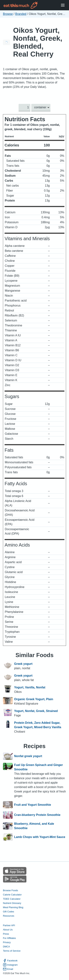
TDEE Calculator (12, 899)
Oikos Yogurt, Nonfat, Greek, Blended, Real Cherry (38, 42)
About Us (8, 930)
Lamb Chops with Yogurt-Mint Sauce (40, 837)
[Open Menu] (63, 5)
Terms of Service (12, 951)
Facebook (10, 960)
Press (6, 934)
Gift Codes (8, 911)
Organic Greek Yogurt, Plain (34, 699)
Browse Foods (10, 890)
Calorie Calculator (12, 894)
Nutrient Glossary (12, 903)
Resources (9, 916)
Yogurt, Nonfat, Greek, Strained (36, 711)
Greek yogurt (23, 664)
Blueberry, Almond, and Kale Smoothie (34, 826)
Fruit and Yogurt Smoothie (33, 805)
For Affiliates (9, 938)
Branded (21, 14)
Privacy (7, 942)
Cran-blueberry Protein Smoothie (37, 815)
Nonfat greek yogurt (28, 756)
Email (8, 969)
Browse (8, 14)
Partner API (9, 925)
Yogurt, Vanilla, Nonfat (30, 687)
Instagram (10, 965)
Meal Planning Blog (13, 907)
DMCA (6, 947)
